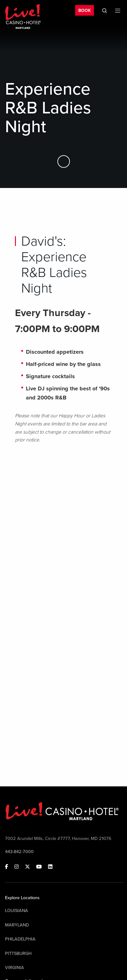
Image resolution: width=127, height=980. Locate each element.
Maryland (17, 925)
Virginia (15, 968)
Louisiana (17, 911)
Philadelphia (20, 939)
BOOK (85, 10)
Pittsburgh (18, 954)
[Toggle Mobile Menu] (118, 11)
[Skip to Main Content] (64, 162)
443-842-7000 (19, 852)
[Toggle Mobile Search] (105, 11)
